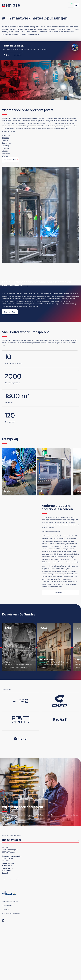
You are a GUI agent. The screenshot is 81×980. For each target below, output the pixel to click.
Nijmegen (5, 148)
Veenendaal (6, 153)
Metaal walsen (7, 922)
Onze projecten (10, 366)
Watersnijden (7, 925)
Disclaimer (6, 964)
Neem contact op (11, 160)
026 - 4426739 (8, 913)
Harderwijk (6, 146)
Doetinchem (6, 143)
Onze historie (60, 646)
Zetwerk (5, 927)
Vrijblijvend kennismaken (13, 55)
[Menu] (76, 5)
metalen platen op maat (38, 128)
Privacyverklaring (8, 959)
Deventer (5, 140)
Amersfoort (6, 135)
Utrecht (5, 151)
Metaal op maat (8, 918)
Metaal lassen (7, 920)
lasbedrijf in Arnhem (66, 593)
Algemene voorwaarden (10, 955)
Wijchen (5, 156)
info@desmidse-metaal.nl (12, 910)
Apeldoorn (6, 138)
